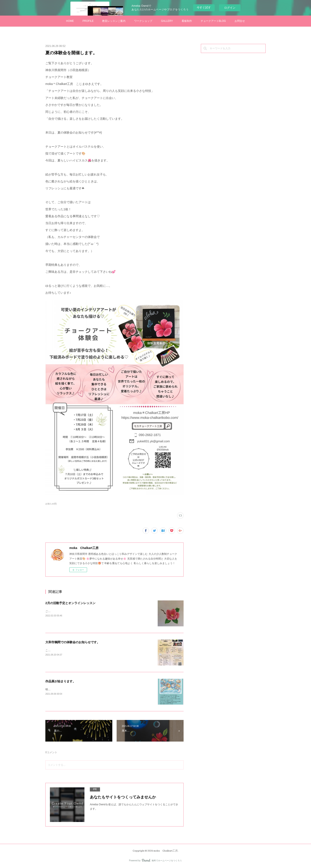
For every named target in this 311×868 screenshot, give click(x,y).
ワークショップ (143, 21)
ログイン (230, 8)
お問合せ (240, 21)
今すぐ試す (204, 7)
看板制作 (187, 21)
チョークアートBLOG (213, 21)
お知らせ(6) (51, 504)
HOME (70, 21)
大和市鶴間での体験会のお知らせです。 (73, 642)
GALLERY (167, 21)
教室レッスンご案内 (114, 21)
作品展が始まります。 (60, 681)
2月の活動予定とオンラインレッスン (70, 603)
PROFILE (88, 21)
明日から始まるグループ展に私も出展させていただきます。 (80, 689)
